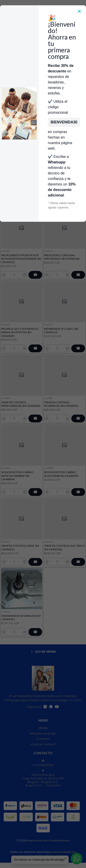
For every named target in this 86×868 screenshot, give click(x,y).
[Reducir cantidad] (4, 201)
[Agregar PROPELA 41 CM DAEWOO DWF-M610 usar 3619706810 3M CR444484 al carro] (78, 201)
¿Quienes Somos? (43, 744)
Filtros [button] (43, 117)
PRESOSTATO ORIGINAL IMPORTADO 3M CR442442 (62, 277)
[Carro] (80, 39)
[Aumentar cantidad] (25, 201)
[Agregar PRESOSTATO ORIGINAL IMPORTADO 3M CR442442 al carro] (78, 295)
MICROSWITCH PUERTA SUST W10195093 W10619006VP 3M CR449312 (21, 272)
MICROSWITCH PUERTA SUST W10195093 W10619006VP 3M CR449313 (21, 185)
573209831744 (43, 763)
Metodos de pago (43, 733)
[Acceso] (74, 39)
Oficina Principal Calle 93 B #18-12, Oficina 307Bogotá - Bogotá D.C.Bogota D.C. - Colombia (43, 778)
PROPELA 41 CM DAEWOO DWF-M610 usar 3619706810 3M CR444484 (64, 185)
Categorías (43, 51)
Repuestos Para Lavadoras (47, 81)
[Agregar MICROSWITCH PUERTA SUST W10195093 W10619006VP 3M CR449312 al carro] (35, 288)
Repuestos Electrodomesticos (49, 840)
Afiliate (43, 728)
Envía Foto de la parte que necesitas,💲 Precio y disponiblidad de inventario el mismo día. (43, 69)
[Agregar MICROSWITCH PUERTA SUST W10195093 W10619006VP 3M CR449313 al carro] (35, 201)
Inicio (20, 81)
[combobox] (40, 39)
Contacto (43, 739)
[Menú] (6, 39)
